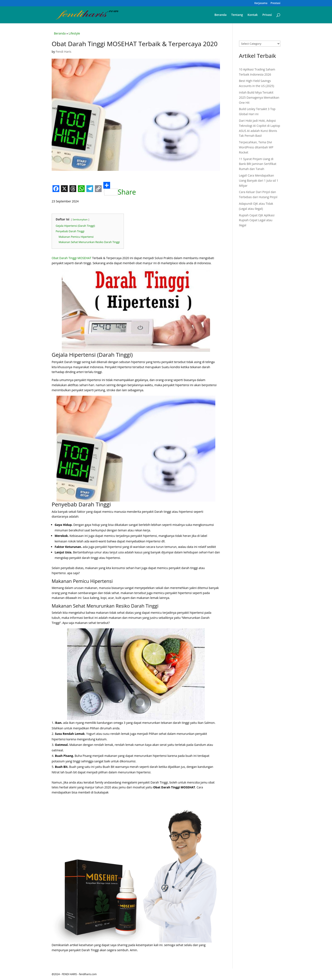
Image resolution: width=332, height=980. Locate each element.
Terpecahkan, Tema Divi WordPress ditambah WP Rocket (256, 147)
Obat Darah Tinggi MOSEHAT (72, 258)
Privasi (267, 15)
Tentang (237, 15)
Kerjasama (261, 3)
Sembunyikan (80, 219)
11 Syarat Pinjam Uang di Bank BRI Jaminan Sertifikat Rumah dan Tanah (258, 164)
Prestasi (275, 3)
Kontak (253, 15)
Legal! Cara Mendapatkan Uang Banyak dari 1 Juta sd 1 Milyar (259, 180)
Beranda (221, 15)
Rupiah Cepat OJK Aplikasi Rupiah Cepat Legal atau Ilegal (257, 220)
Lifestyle (74, 33)
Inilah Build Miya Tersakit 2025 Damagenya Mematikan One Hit (259, 97)
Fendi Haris (63, 52)
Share (120, 189)
